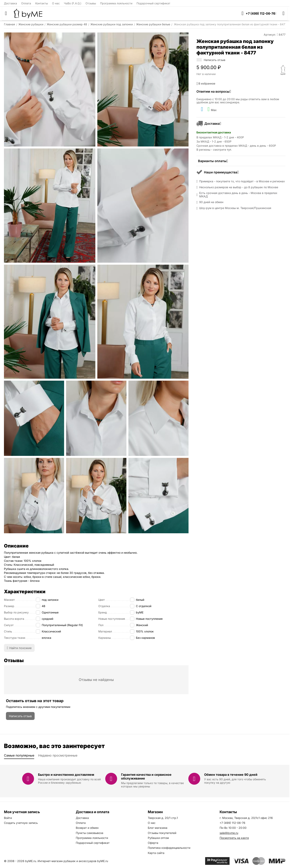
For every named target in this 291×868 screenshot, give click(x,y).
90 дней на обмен (211, 202)
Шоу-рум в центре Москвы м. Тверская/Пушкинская (235, 208)
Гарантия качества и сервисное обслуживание (146, 776)
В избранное (206, 84)
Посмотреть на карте (234, 838)
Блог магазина (158, 828)
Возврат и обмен (87, 828)
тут (229, 150)
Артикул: (270, 35)
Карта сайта (156, 853)
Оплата (26, 3)
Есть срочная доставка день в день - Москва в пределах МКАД (238, 195)
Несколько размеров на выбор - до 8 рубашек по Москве (239, 187)
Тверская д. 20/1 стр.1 (163, 818)
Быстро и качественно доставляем (66, 775)
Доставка (10, 3)
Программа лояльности (116, 3)
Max (212, 109)
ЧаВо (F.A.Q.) (73, 3)
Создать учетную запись (21, 823)
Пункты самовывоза (90, 833)
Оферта (153, 843)
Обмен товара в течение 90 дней (231, 775)
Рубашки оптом (158, 838)
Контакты (42, 3)
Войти (8, 818)
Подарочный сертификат (153, 3)
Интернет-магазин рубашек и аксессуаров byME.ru (73, 861)
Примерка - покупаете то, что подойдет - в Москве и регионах (242, 181)
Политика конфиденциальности (169, 848)
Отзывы (91, 3)
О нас (56, 3)
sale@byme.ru (229, 833)
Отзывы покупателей (162, 833)
